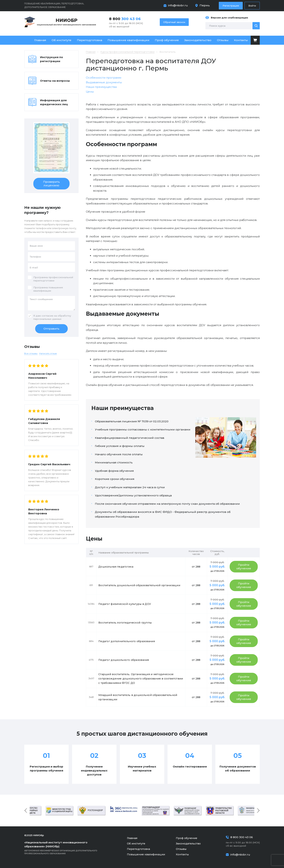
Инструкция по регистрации (52, 59)
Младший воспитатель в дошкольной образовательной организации (138, 697)
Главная (40, 40)
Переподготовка (90, 40)
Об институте (61, 40)
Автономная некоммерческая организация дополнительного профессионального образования (66, 848)
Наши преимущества (101, 87)
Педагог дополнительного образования (127, 641)
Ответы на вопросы (55, 81)
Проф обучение (167, 40)
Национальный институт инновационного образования (66, 22)
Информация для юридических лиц (54, 102)
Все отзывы (31, 353)
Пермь (205, 5)
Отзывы (223, 40)
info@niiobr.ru (178, 5)
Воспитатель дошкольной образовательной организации (139, 585)
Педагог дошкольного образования (124, 660)
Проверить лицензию (51, 184)
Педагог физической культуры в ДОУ (125, 604)
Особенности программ (104, 78)
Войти (252, 6)
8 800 (125, 19)
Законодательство (198, 40)
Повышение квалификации (129, 40)
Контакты (241, 40)
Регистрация (231, 6)
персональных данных (47, 319)
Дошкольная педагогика (116, 567)
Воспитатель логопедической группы (125, 623)
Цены (90, 92)
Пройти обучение (244, 567)
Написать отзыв (48, 353)
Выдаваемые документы (104, 82)
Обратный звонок (174, 22)
